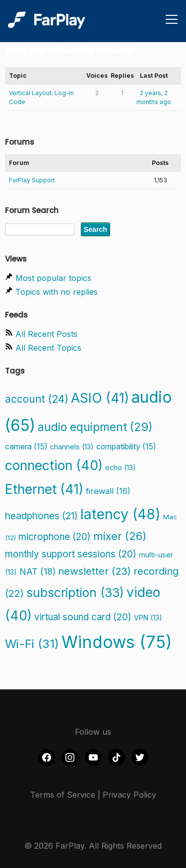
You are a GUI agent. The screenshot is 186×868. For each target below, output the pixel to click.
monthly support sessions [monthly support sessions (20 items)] (71, 554)
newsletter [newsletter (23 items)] (94, 571)
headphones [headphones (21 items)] (41, 516)
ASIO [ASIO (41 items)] (100, 398)
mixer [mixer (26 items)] (120, 536)
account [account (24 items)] (37, 399)
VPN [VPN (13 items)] (148, 618)
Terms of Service (63, 795)
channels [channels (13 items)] (72, 447)
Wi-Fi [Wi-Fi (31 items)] (32, 644)
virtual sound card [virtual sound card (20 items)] (83, 617)
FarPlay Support (32, 180)
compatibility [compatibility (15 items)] (126, 447)
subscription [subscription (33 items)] (75, 593)
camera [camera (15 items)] (26, 447)
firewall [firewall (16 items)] (108, 491)
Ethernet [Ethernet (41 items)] (44, 489)
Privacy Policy (129, 795)
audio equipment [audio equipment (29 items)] (95, 427)
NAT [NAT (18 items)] (37, 571)
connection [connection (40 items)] (54, 465)
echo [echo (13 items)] (121, 467)
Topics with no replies (57, 292)
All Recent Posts (46, 334)
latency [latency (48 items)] (121, 514)
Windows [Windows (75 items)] (117, 642)
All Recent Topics (48, 348)
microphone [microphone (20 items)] (55, 537)
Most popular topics (53, 278)
